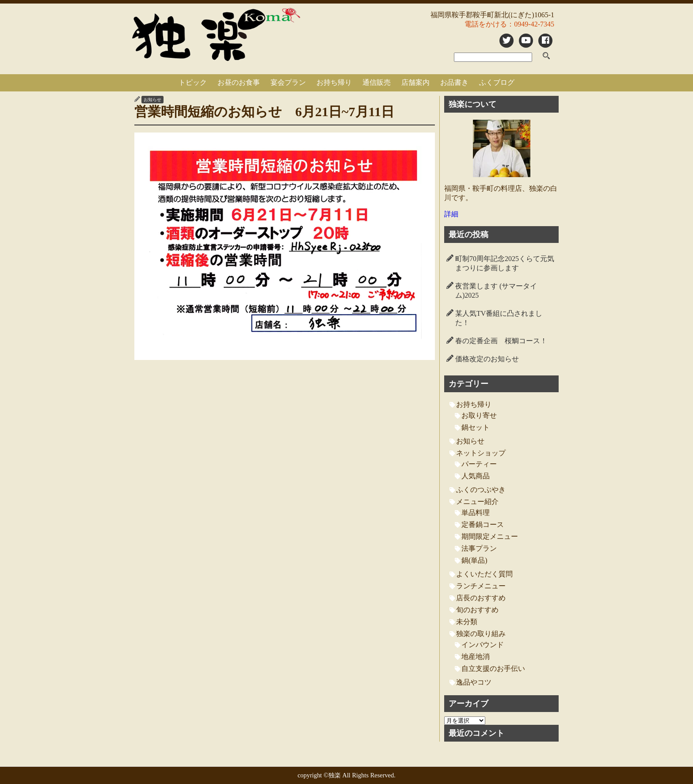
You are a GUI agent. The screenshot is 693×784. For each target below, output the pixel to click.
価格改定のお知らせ (487, 359)
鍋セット (476, 427)
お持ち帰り (334, 82)
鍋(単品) (474, 560)
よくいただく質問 (484, 574)
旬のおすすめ (477, 610)
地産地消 (476, 657)
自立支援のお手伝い (493, 668)
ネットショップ (481, 453)
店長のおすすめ (481, 598)
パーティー (479, 464)
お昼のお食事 (239, 82)
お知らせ (152, 100)
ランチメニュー (481, 586)
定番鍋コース (483, 525)
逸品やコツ (474, 682)
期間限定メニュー (490, 536)
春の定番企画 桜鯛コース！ (501, 341)
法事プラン (479, 548)
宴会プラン (288, 82)
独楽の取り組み (481, 634)
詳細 (451, 214)
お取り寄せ (479, 415)
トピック (193, 82)
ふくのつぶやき (481, 490)
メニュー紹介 (477, 502)
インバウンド (483, 645)
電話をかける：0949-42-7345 (509, 24)
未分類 (467, 622)
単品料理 (476, 513)
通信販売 (377, 82)
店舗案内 (415, 82)
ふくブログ (497, 82)
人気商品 (476, 476)
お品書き (454, 82)
